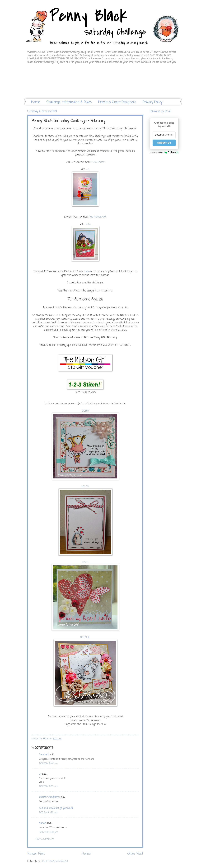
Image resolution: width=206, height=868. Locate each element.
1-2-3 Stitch (98, 162)
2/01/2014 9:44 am (48, 763)
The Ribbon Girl (98, 217)
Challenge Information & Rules (69, 102)
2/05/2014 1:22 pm (48, 813)
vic (89, 170)
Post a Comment (45, 839)
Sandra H (44, 754)
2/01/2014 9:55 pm (48, 786)
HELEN (85, 487)
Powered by (164, 152)
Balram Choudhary (49, 797)
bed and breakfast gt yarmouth (56, 808)
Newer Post (36, 854)
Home (35, 102)
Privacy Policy (152, 102)
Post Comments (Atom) (55, 861)
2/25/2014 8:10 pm (48, 832)
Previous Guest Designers (117, 102)
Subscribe (164, 143)
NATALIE (85, 637)
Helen (88, 272)
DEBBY (85, 411)
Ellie (88, 224)
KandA (42, 823)
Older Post (135, 854)
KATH (85, 562)
